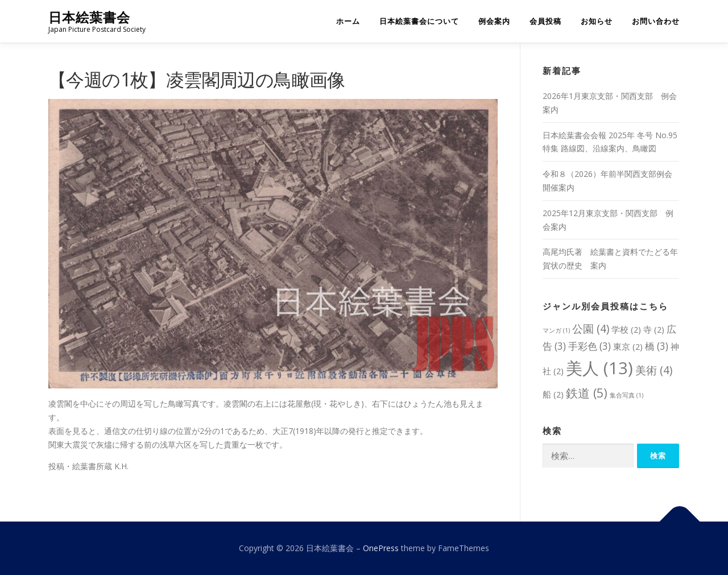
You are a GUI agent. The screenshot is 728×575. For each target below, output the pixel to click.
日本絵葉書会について (419, 21)
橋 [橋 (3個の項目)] (657, 346)
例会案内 (494, 21)
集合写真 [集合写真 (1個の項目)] (626, 395)
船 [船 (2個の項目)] (553, 394)
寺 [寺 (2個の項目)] (654, 329)
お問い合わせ (656, 21)
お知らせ (597, 21)
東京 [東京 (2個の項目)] (628, 346)
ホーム (348, 21)
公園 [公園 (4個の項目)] (591, 328)
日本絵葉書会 (89, 17)
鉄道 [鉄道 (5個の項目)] (587, 393)
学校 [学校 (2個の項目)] (626, 329)
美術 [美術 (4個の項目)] (654, 370)
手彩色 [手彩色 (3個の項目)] (590, 346)
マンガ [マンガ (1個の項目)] (556, 330)
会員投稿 (545, 21)
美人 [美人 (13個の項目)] (599, 368)
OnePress (381, 548)
